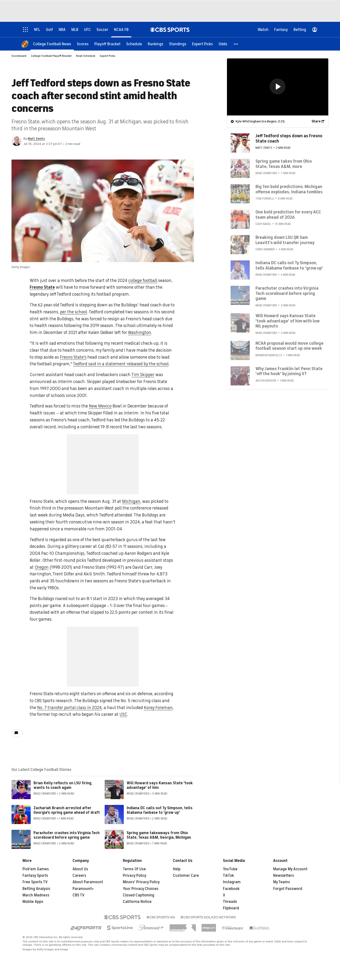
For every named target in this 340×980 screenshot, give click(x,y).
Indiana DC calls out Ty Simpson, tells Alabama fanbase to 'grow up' (160, 810)
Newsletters (284, 876)
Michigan (131, 501)
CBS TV (79, 895)
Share (316, 121)
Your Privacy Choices (141, 889)
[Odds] (223, 44)
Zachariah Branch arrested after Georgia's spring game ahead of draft (67, 810)
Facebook (231, 889)
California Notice (137, 902)
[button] (236, 44)
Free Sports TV (35, 882)
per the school (74, 312)
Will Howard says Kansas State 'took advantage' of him (160, 785)
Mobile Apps (33, 902)
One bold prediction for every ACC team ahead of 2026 (288, 214)
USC (123, 714)
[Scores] (83, 44)
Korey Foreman (158, 708)
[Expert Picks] (202, 44)
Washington (139, 332)
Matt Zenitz (36, 139)
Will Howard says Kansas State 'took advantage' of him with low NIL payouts (287, 321)
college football (143, 281)
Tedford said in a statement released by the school (121, 364)
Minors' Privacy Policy (141, 882)
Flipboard (231, 908)
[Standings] (178, 44)
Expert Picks (108, 56)
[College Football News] (52, 44)
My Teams (282, 882)
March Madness (36, 895)
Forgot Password (288, 889)
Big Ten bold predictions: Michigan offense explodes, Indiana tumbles (289, 189)
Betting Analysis (36, 889)
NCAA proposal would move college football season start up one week (289, 346)
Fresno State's (73, 357)
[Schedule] (134, 44)
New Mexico (100, 406)
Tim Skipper (143, 375)
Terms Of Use (134, 869)
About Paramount (88, 882)
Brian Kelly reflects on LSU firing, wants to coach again (63, 785)
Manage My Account (290, 869)
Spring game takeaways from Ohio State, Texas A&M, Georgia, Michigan (159, 835)
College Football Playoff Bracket (51, 56)
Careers (79, 876)
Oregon (42, 567)
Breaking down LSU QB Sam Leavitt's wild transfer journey (285, 240)
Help (177, 869)
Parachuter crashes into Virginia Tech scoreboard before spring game (67, 835)
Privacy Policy (135, 876)
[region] (278, 87)
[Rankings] (156, 44)
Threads (230, 902)
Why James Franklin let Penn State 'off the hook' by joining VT (289, 371)
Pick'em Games (36, 869)
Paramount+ (83, 889)
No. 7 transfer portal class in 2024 (69, 708)
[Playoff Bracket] (107, 44)
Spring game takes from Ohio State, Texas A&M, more (284, 164)
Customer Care (186, 876)
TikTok (228, 876)
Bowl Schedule (86, 56)
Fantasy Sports (35, 876)
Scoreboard (19, 56)
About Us (80, 869)
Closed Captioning (139, 895)
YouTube (230, 869)
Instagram (232, 882)
